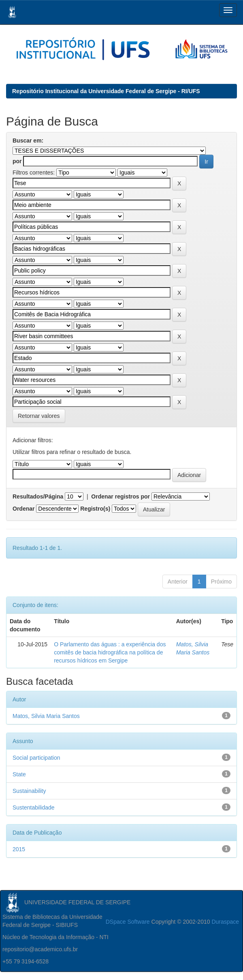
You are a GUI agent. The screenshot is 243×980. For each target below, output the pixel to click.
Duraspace (225, 922)
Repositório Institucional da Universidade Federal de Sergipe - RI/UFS (106, 91)
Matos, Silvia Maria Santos (46, 716)
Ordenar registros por (120, 496)
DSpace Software (128, 922)
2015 (19, 849)
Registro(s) (95, 509)
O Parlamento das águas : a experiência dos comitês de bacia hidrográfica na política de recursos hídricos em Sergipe (110, 652)
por (17, 161)
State (19, 774)
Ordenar (23, 509)
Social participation (36, 758)
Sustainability (29, 791)
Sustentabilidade (34, 807)
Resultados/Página (38, 496)
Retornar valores (39, 416)
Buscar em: (28, 141)
